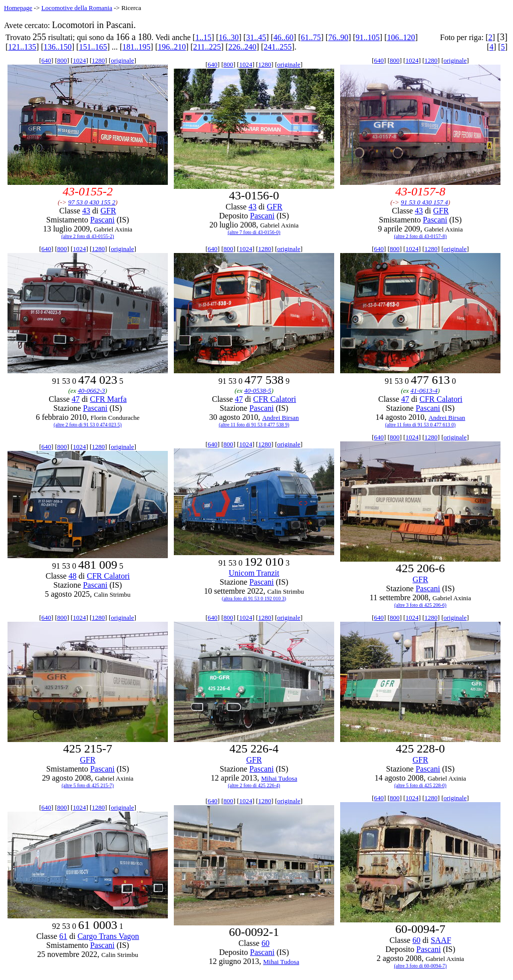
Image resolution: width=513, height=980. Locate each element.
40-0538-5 (258, 391)
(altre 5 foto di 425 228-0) (420, 785)
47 (76, 399)
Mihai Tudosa (279, 778)
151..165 (93, 47)
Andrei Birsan (280, 418)
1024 (79, 60)
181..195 (136, 47)
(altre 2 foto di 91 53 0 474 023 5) (88, 425)
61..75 (311, 37)
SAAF (441, 940)
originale (122, 60)
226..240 (242, 47)
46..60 (284, 37)
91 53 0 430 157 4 (424, 202)
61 (63, 936)
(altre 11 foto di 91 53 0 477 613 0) (420, 425)
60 (266, 943)
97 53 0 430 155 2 (92, 202)
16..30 (229, 37)
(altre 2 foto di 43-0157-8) (421, 236)
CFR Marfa (108, 399)
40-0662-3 (91, 391)
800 (62, 60)
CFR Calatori (275, 399)
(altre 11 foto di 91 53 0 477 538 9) (254, 425)
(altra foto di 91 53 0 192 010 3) (254, 598)
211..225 (207, 47)
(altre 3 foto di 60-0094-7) (421, 966)
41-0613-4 (424, 391)
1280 (98, 60)
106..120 (401, 37)
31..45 (256, 37)
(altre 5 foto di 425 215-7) (88, 785)
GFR (108, 211)
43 (86, 211)
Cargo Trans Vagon (108, 936)
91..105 (368, 37)
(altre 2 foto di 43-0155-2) (88, 236)
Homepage (18, 8)
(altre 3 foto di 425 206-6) (420, 605)
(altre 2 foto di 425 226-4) (254, 785)
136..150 (58, 47)
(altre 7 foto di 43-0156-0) (254, 232)
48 (73, 576)
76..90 (338, 37)
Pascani (102, 220)
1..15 (203, 37)
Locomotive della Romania (77, 8)
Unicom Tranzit (254, 573)
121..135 (22, 47)
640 (47, 60)
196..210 (172, 47)
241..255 (278, 47)
